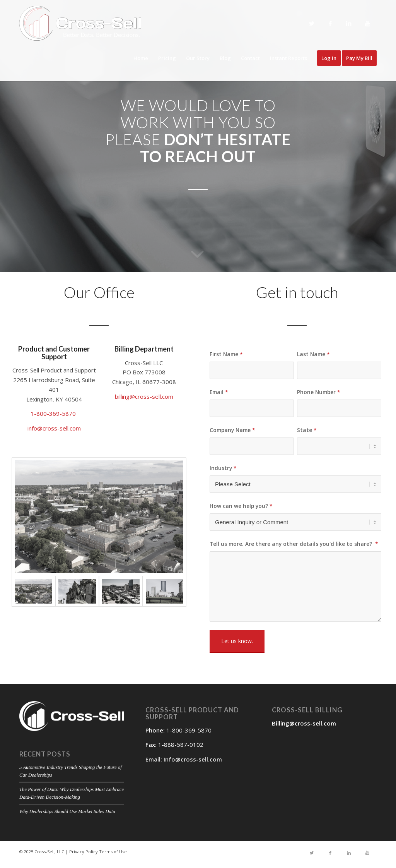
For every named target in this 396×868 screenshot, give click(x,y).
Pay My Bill (359, 58)
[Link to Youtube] (367, 23)
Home (141, 58)
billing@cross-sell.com (144, 396)
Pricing (167, 58)
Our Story (198, 58)
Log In (329, 58)
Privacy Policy (84, 852)
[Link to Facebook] (330, 23)
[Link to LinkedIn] (349, 23)
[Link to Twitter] (312, 23)
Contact (250, 58)
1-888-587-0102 (181, 744)
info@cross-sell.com (54, 428)
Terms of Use (113, 852)
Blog (225, 58)
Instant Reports (288, 58)
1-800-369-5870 (54, 413)
